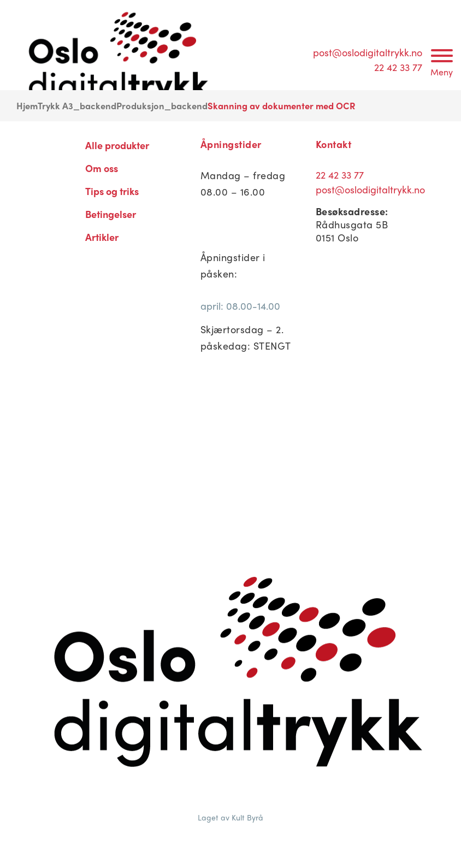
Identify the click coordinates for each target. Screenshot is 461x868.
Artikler (102, 237)
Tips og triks (112, 191)
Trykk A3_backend (77, 105)
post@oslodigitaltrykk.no (368, 52)
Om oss (102, 168)
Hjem (27, 105)
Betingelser (111, 214)
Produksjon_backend (162, 105)
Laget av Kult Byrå (230, 817)
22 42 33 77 (398, 67)
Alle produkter (117, 145)
